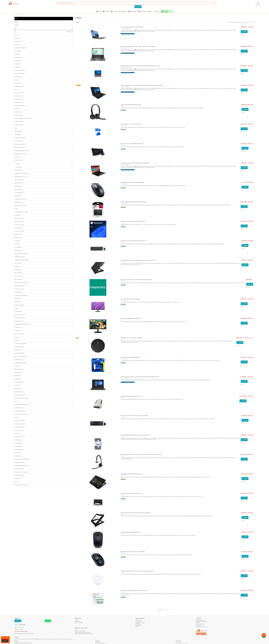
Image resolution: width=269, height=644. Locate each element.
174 (168, 610)
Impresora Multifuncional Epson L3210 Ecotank (131, 493)
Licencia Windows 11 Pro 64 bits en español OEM (131, 124)
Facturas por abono (200, 624)
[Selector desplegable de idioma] (252, 4)
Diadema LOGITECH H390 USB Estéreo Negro (131, 105)
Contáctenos (138, 624)
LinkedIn (205, 634)
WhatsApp (48, 621)
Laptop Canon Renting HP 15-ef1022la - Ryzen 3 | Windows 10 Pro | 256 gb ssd (138, 46)
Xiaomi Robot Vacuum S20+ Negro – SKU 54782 (132, 338)
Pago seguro (138, 621)
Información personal (201, 620)
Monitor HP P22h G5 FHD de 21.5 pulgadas (130, 299)
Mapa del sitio (138, 625)
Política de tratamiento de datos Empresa (84, 634)
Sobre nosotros (139, 620)
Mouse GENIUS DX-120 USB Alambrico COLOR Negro (133, 182)
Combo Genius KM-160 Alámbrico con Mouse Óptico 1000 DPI (135, 416)
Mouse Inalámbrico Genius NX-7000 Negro (130, 532)
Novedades (77, 621)
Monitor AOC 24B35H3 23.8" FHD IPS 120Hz (131, 318)
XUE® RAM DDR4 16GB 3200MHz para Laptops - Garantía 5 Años (135, 435)
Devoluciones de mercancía (202, 621)
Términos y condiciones (80, 631)
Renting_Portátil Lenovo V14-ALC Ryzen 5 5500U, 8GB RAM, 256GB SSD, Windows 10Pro (141, 66)
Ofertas (77, 620)
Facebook (197, 634)
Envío (76, 630)
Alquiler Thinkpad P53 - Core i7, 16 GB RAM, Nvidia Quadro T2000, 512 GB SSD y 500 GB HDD (142, 85)
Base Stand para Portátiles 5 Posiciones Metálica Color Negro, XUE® (136, 513)
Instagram (203, 634)
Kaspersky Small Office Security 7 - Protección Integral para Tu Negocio (136, 280)
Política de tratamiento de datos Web (83, 632)
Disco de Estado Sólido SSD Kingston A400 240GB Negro (134, 202)
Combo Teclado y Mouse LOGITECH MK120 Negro (132, 144)
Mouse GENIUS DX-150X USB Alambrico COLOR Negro (133, 552)
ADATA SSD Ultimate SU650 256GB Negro (130, 357)
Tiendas (137, 627)
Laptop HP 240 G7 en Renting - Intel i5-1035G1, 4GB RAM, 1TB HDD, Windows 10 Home (140, 377)
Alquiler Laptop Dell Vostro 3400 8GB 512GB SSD (132, 27)
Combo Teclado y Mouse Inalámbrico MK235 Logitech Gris (134, 241)
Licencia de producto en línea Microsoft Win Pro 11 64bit (133, 221)
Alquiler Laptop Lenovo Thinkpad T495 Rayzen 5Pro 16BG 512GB (135, 163)
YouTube (200, 634)
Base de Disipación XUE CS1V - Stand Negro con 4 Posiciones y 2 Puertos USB (138, 260)
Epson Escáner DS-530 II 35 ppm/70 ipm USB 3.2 (132, 396)
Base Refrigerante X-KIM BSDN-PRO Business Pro (132, 474)
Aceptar (5, 641)
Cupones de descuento (201, 627)
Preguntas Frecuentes (140, 623)
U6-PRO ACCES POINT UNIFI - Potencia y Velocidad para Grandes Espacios (137, 571)
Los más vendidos (79, 623)
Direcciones (198, 625)
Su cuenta (199, 618)
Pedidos (198, 623)
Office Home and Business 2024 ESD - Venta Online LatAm (134, 590)
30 (253, 22)
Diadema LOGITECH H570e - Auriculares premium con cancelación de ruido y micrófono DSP (141, 454)
